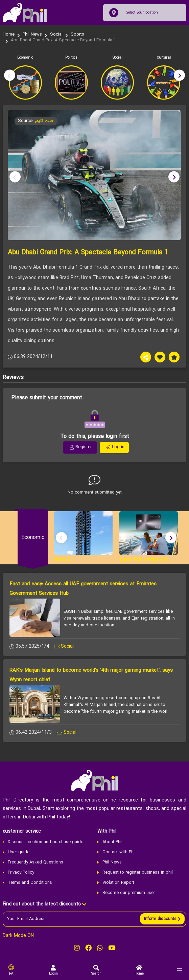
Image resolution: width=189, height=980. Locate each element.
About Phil (112, 842)
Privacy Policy (21, 873)
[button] (179, 75)
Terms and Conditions (30, 883)
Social (56, 35)
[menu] (180, 970)
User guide (19, 852)
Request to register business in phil (138, 873)
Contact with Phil (119, 852)
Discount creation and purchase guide (45, 842)
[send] (162, 919)
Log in (115, 447)
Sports (77, 35)
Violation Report (118, 883)
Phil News (32, 35)
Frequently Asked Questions (36, 862)
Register (81, 447)
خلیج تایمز (44, 121)
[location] (114, 13)
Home (9, 35)
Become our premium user (129, 893)
